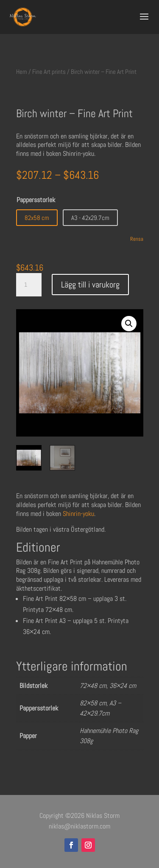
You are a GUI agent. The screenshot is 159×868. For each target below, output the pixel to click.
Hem (22, 72)
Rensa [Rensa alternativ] (137, 239)
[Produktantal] (29, 285)
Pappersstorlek (36, 200)
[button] (129, 324)
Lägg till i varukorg (90, 285)
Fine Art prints (49, 72)
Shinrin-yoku (78, 514)
